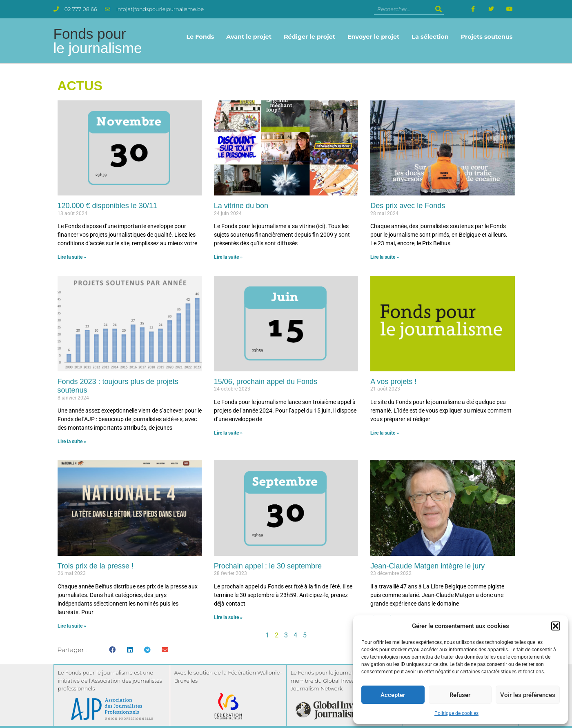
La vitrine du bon (241, 206)
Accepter (393, 695)
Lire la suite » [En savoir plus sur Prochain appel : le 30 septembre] (228, 617)
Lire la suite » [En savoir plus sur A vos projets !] (385, 433)
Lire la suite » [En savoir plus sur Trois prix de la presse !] (72, 626)
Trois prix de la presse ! (96, 566)
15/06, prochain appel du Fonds (266, 382)
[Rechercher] (439, 9)
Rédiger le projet (309, 37)
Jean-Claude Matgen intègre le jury (427, 566)
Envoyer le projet (373, 37)
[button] (556, 626)
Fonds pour (98, 41)
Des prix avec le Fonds (408, 206)
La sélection (430, 37)
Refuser (460, 695)
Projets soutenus (487, 37)
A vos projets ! (393, 382)
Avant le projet (249, 37)
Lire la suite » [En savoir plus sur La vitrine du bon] (228, 257)
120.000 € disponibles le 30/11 (107, 206)
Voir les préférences (528, 695)
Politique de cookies (456, 713)
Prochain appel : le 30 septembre (268, 566)
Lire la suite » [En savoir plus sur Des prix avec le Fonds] (385, 257)
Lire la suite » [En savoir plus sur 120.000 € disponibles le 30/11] (72, 257)
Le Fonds (200, 37)
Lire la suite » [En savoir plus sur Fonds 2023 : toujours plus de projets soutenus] (72, 442)
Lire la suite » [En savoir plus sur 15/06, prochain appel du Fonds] (228, 433)
